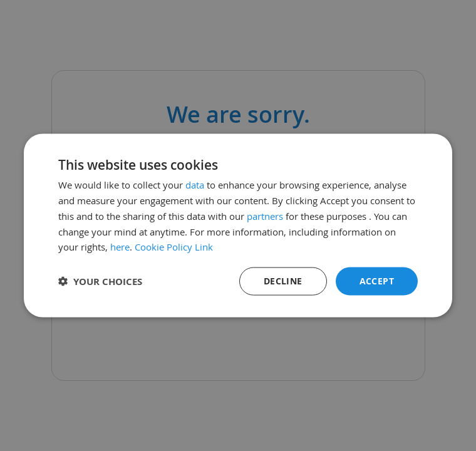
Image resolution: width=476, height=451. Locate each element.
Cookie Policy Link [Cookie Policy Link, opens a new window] (174, 247)
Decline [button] (283, 281)
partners (265, 215)
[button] (100, 282)
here (120, 247)
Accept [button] (377, 281)
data (195, 185)
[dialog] (238, 225)
